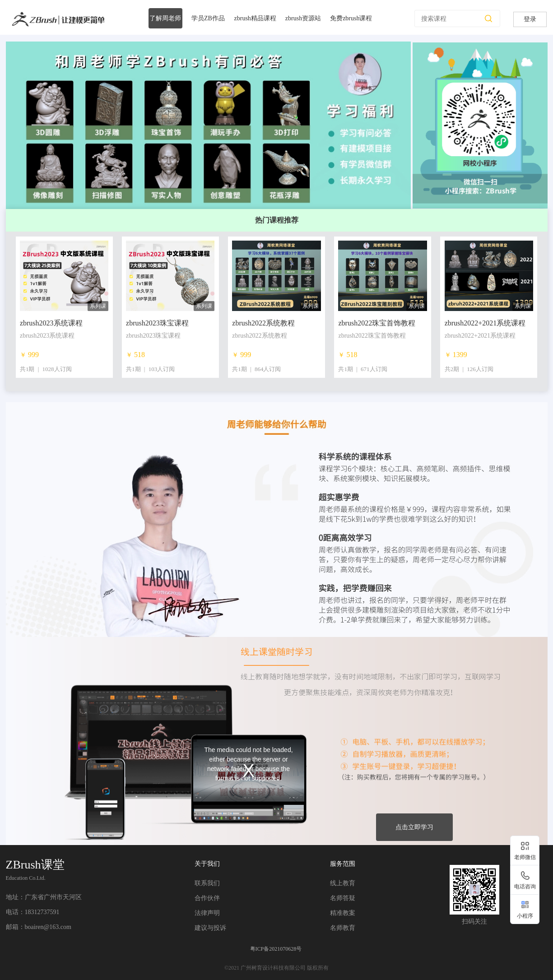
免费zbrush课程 (351, 18)
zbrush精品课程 (255, 18)
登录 (530, 19)
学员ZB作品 (208, 18)
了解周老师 (165, 18)
